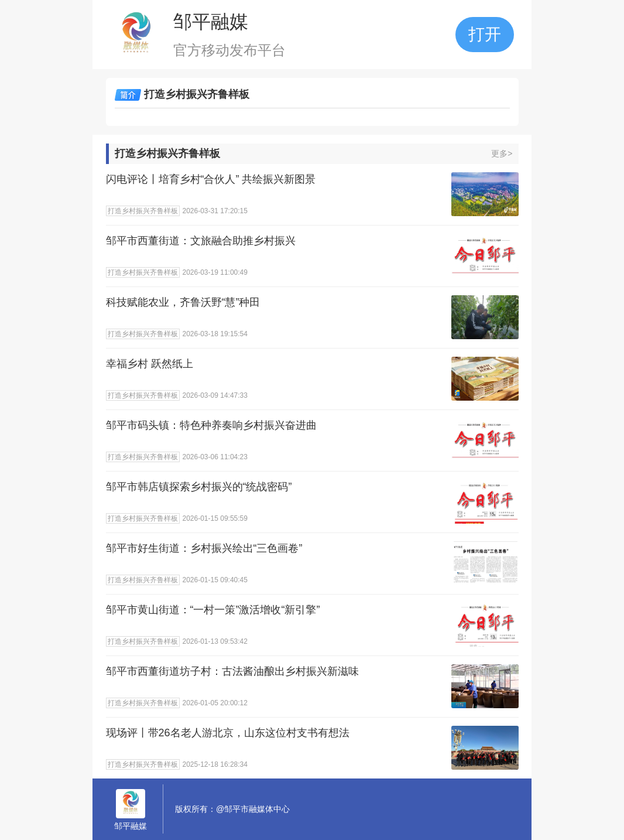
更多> (502, 153)
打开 (485, 34)
